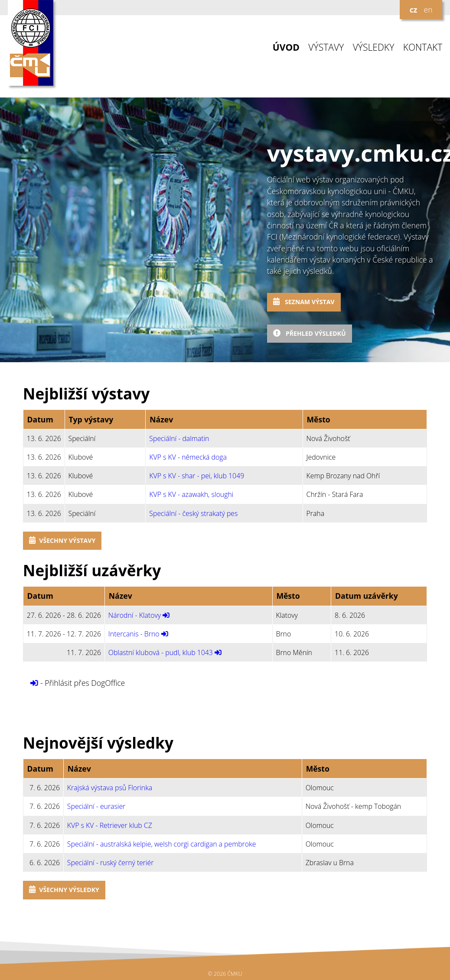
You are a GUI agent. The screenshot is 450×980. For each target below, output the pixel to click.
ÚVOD (286, 47)
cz (414, 10)
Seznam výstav (304, 302)
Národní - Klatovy (135, 615)
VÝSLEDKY (374, 47)
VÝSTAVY (326, 47)
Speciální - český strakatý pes (193, 513)
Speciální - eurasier (96, 806)
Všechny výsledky (64, 890)
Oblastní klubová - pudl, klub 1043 (161, 652)
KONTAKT (423, 47)
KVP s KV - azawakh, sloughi (191, 494)
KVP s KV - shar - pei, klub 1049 (197, 476)
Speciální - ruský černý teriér (111, 863)
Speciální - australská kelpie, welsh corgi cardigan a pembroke (162, 844)
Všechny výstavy (62, 540)
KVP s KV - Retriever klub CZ (110, 825)
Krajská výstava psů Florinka (110, 788)
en (428, 10)
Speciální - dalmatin (179, 438)
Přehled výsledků (310, 333)
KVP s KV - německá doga (188, 457)
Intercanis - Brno (134, 634)
